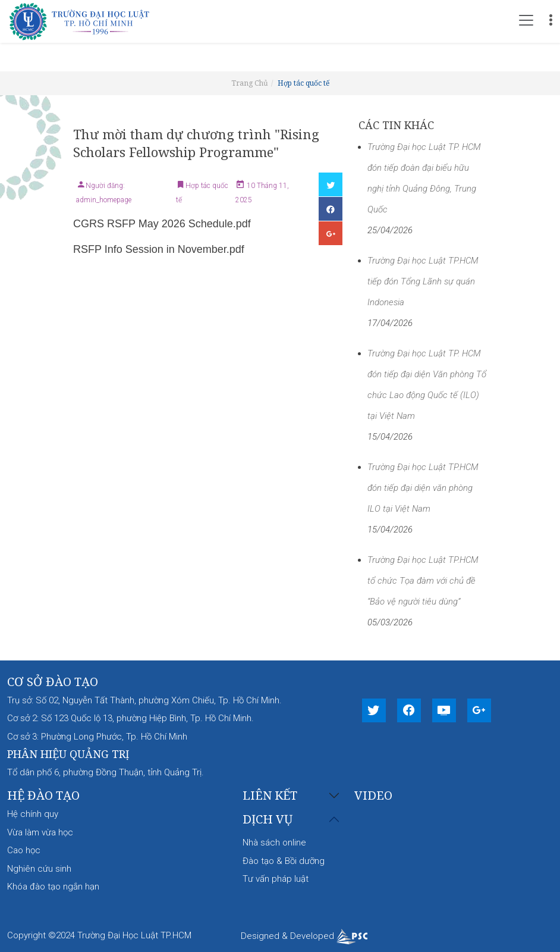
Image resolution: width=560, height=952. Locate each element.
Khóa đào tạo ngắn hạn (53, 887)
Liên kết (270, 796)
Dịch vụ (268, 820)
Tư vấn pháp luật (276, 879)
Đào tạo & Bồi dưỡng (284, 861)
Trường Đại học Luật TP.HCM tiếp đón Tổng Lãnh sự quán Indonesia (423, 281)
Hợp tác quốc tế (303, 83)
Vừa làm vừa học (40, 832)
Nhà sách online (274, 843)
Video (373, 795)
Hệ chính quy (33, 814)
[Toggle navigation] (526, 20)
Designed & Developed (304, 936)
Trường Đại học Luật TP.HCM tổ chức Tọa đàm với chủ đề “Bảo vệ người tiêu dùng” (423, 581)
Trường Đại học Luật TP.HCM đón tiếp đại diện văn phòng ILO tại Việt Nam (423, 488)
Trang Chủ (250, 83)
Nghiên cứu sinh (39, 869)
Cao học (24, 850)
